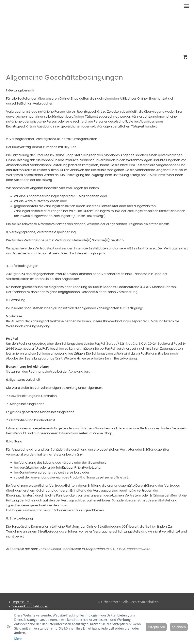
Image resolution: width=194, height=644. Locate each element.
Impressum (21, 602)
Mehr (18, 639)
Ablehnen (179, 627)
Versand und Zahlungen (30, 606)
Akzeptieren (156, 627)
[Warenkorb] (186, 57)
